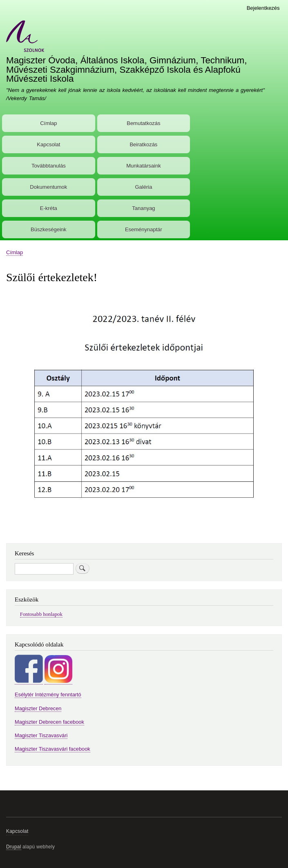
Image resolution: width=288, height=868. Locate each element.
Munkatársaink (144, 166)
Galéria (143, 187)
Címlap (48, 123)
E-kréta (49, 208)
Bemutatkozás (143, 123)
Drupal (14, 847)
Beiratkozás (143, 144)
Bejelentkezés (263, 8)
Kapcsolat (48, 144)
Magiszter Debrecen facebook (49, 722)
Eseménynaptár (144, 229)
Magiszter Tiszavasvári (41, 735)
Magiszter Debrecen (38, 708)
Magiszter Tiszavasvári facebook (52, 749)
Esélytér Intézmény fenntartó (48, 695)
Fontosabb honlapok (41, 614)
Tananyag (143, 208)
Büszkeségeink (48, 229)
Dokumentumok (48, 187)
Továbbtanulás (49, 166)
